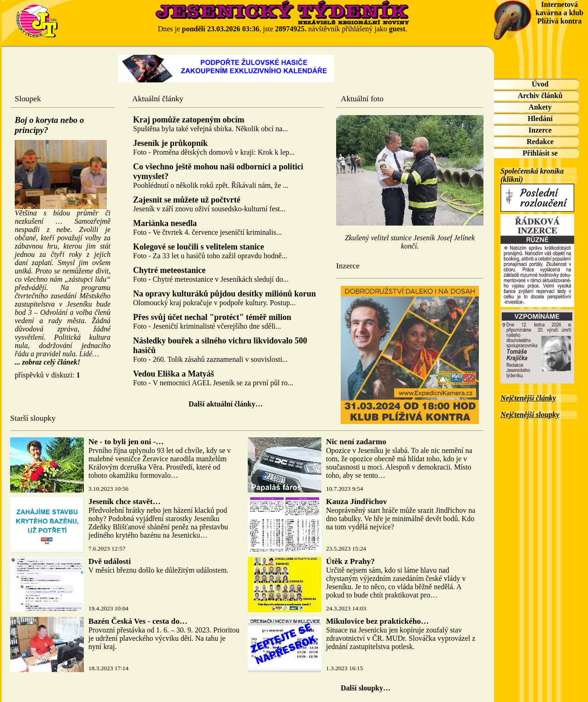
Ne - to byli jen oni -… (126, 442)
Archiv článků (540, 96)
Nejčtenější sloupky (530, 415)
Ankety (540, 107)
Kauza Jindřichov (356, 502)
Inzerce (540, 130)
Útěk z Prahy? (350, 561)
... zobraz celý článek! (47, 362)
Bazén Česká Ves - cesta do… (138, 621)
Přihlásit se (540, 153)
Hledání (540, 119)
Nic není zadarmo (356, 442)
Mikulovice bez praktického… (377, 621)
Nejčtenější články (528, 398)
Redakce (540, 142)
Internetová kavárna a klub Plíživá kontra (559, 13)
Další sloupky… (366, 688)
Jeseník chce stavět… (125, 502)
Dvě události (110, 561)
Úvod (540, 84)
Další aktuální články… (226, 404)
